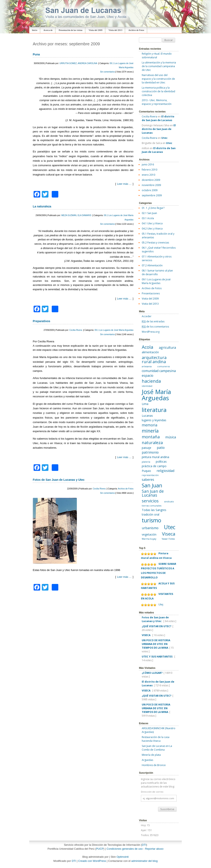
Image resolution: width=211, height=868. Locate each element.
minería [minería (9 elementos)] (150, 431)
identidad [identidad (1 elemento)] (147, 386)
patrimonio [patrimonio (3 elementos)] (150, 452)
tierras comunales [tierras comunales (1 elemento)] (152, 506)
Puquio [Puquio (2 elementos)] (146, 471)
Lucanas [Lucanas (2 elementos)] (147, 416)
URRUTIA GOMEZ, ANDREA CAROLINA (79, 63)
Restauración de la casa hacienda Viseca (156, 739)
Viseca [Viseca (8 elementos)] (169, 534)
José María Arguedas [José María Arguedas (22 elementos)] (156, 395)
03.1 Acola (148, 218)
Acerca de (48, 30)
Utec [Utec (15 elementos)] (170, 527)
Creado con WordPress (92, 861)
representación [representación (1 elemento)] (150, 475)
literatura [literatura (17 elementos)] (154, 410)
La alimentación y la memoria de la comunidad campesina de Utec (159, 66)
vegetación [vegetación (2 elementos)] (149, 534)
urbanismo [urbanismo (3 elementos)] (150, 528)
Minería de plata (151, 755)
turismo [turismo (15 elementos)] (151, 520)
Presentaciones (151, 293)
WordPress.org (151, 332)
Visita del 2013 (115, 30)
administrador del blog (144, 861)
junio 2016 (148, 164)
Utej (161, 604)
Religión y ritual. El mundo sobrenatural (157, 56)
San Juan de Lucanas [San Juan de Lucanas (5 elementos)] (153, 493)
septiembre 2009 (152, 195)
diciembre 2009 (151, 180)
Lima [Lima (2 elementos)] (145, 404)
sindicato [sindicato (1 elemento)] (169, 502)
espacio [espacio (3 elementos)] (148, 376)
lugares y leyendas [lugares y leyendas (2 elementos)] (154, 420)
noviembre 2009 (151, 185)
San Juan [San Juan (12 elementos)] (152, 485)
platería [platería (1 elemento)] (146, 462)
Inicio (35, 30)
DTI (144, 845)
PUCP (100, 849)
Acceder (147, 316)
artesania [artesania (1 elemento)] (147, 366)
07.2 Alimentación (152, 265)
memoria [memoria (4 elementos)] (150, 425)
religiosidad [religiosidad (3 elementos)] (165, 471)
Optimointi (123, 857)
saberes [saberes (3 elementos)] (148, 480)
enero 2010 (148, 175)
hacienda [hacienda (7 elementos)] (151, 381)
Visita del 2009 (96, 30)
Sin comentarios (108, 72)
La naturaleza (42, 206)
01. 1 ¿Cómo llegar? (153, 208)
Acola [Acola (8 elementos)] (148, 347)
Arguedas (147, 760)
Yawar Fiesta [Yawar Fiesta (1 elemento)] (168, 539)
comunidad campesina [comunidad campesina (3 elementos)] (159, 371)
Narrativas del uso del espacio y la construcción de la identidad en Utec (158, 79)
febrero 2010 (149, 170)
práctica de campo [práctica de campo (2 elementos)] (154, 466)
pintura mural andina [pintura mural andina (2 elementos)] (155, 457)
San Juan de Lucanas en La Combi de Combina (157, 748)
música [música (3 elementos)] (171, 437)
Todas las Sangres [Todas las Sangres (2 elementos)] (154, 510)
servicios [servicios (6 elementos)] (150, 501)
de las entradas (153, 321)
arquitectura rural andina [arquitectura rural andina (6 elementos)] (154, 359)
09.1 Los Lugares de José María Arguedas (114, 330)
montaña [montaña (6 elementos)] (151, 437)
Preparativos (42, 321)
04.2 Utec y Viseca (152, 229)
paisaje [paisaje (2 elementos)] (147, 448)
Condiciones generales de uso (125, 849)
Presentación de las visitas (71, 30)
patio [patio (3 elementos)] (161, 448)
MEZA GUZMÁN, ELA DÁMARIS (77, 215)
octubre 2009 (150, 190)
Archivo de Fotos (136, 30)
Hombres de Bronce (154, 765)
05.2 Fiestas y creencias (155, 243)
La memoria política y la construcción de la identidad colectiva (158, 91)
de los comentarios (155, 327)
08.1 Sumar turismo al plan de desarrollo (157, 272)
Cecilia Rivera (76, 330)
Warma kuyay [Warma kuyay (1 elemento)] (149, 539)
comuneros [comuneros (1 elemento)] (164, 366)
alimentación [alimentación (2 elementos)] (150, 352)
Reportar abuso (154, 849)
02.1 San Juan (149, 213)
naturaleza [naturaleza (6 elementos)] (152, 442)
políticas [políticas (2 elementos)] (161, 461)
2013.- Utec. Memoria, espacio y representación (157, 102)
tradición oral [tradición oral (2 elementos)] (151, 514)
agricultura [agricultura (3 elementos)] (167, 347)
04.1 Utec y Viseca (152, 223)
